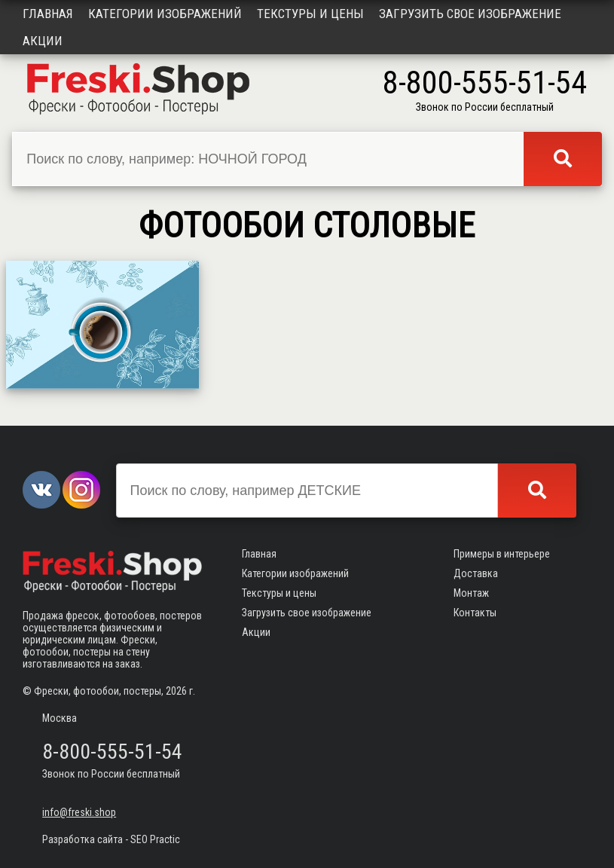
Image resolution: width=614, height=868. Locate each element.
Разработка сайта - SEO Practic (111, 839)
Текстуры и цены (310, 14)
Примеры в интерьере (502, 554)
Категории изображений (165, 14)
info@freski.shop (79, 812)
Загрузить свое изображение (470, 14)
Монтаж (471, 593)
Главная (48, 14)
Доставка (476, 573)
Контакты (475, 613)
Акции (43, 41)
